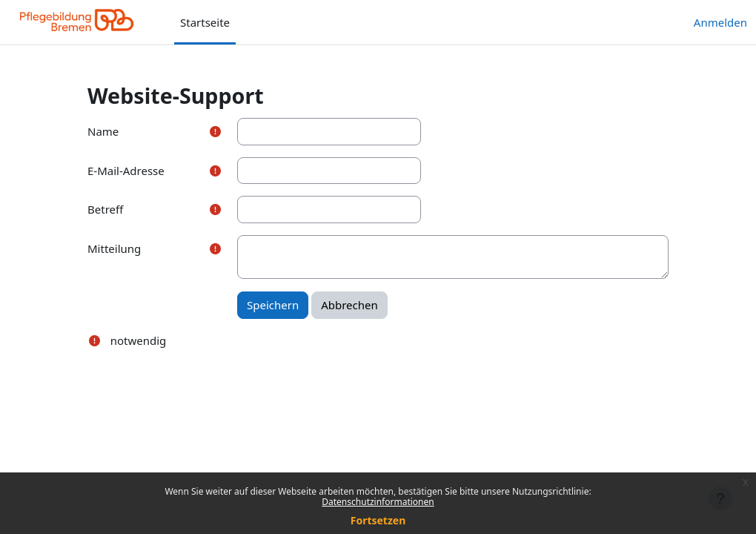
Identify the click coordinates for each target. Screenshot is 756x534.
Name (103, 131)
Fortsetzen (378, 520)
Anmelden (720, 22)
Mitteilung (114, 248)
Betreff (105, 209)
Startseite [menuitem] (205, 22)
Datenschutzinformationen (378, 502)
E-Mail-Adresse (126, 171)
